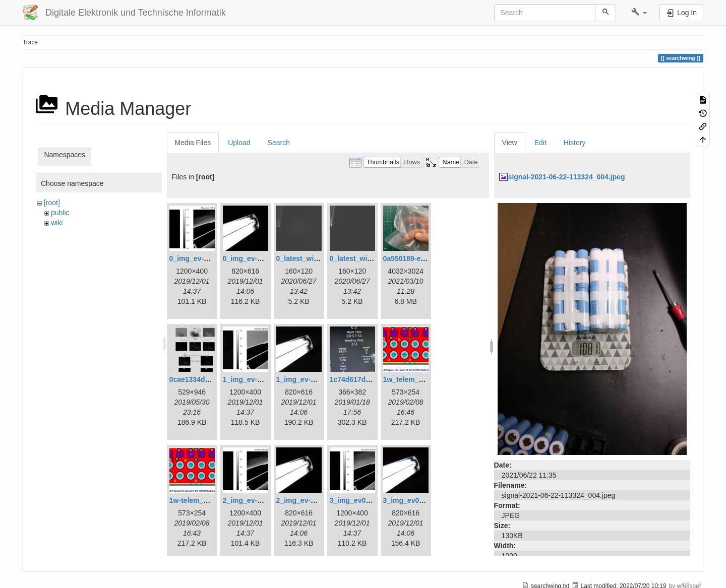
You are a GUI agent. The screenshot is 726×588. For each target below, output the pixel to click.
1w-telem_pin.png (199, 500)
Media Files (193, 143)
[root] (52, 203)
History (575, 143)
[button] (639, 13)
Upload (239, 143)
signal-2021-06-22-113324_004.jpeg (567, 177)
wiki (57, 223)
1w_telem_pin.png (414, 379)
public (60, 213)
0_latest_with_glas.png (315, 258)
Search (279, 143)
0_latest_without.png (365, 258)
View (510, 143)
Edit (540, 143)
